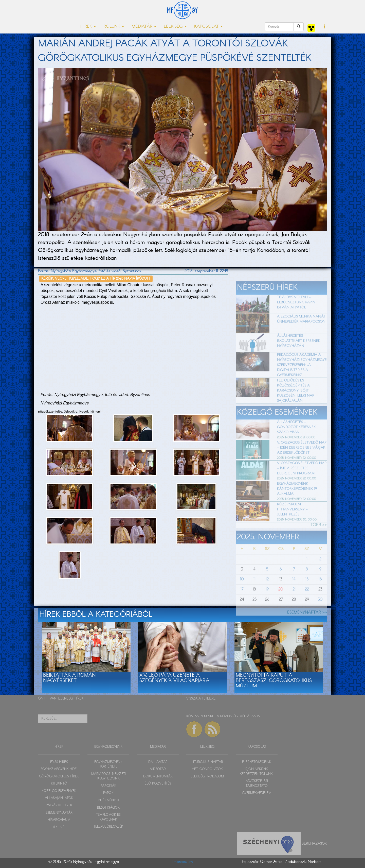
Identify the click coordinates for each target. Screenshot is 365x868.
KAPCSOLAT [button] (208, 27)
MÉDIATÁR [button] (144, 27)
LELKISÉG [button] (175, 27)
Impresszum (183, 862)
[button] (325, 27)
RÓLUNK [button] (114, 27)
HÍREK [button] (88, 27)
